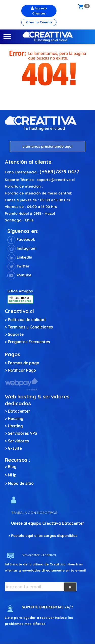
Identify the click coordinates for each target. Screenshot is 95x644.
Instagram (22, 248)
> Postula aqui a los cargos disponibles (43, 536)
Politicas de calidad (27, 320)
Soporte (16, 334)
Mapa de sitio (21, 483)
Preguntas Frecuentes (29, 342)
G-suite (15, 448)
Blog (12, 467)
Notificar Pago (22, 370)
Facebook (21, 239)
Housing (16, 419)
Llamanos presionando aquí (48, 146)
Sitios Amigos (20, 291)
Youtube (19, 275)
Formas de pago (24, 363)
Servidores (18, 441)
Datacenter (19, 411)
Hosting (15, 426)
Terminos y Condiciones (30, 327)
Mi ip (12, 475)
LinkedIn (20, 257)
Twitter (18, 266)
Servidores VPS (22, 433)
